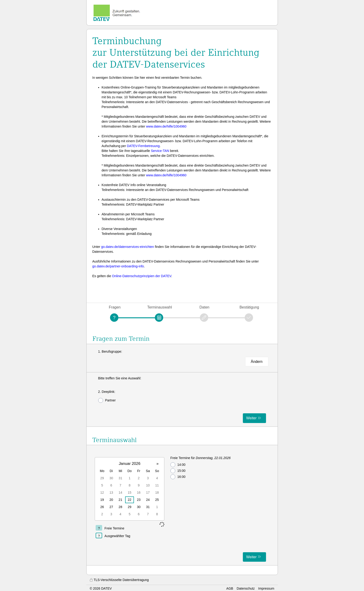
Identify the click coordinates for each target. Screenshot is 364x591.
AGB (230, 588)
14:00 (178, 465)
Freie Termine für (201, 458)
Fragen (115, 307)
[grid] (130, 489)
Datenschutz (246, 588)
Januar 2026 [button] (129, 464)
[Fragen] (114, 318)
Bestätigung (249, 307)
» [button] (158, 464)
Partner (107, 400)
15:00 (178, 471)
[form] (182, 399)
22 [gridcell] (130, 500)
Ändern (257, 362)
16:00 (178, 477)
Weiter (252, 418)
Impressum (266, 588)
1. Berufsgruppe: (110, 351)
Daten (204, 307)
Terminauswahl (159, 307)
